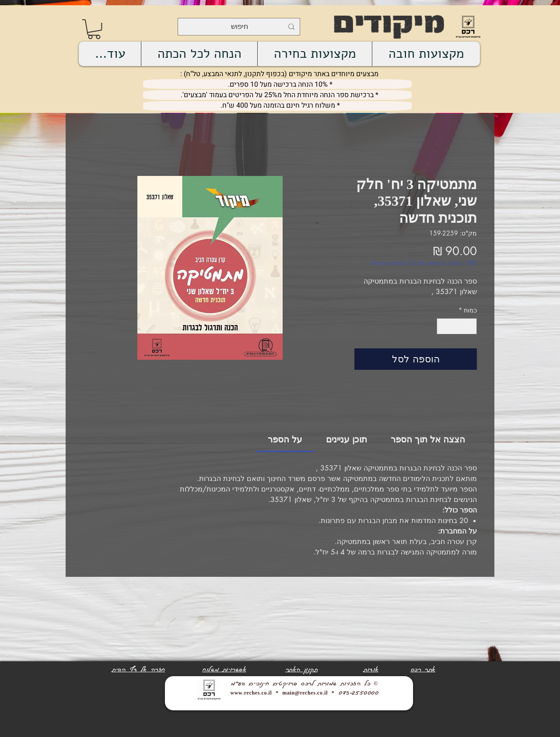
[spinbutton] (457, 326)
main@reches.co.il (305, 693)
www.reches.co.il (251, 693)
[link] (94, 29)
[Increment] (443, 326)
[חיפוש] (240, 27)
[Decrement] (470, 326)
